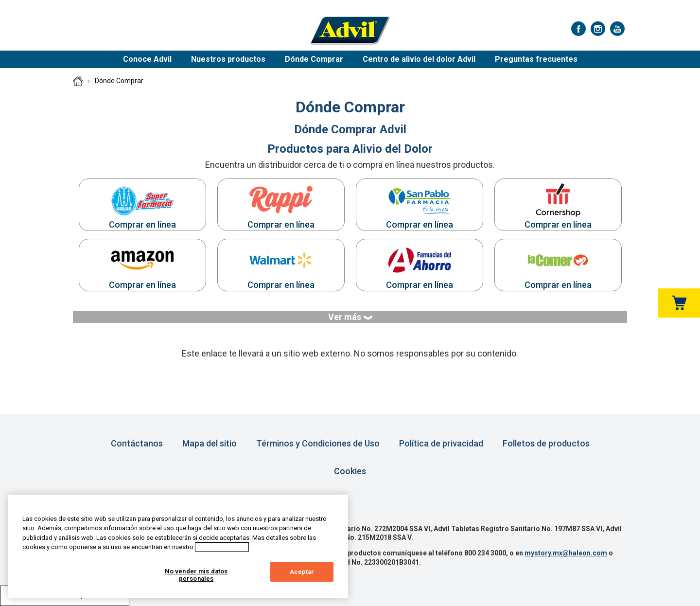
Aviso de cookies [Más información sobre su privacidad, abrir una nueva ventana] (222, 547)
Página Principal (78, 81)
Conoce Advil (147, 59)
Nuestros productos (228, 59)
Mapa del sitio (210, 443)
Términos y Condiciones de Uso (318, 443)
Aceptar (302, 572)
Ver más (350, 317)
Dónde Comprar (314, 59)
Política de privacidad (441, 443)
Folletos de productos (546, 443)
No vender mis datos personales (196, 575)
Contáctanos (137, 443)
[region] (178, 546)
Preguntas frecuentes (536, 59)
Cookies (350, 471)
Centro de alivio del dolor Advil (419, 59)
